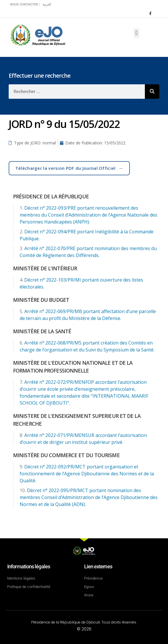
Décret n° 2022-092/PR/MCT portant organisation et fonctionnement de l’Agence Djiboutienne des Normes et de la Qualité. (87, 474)
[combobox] (77, 92)
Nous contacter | (25, 4)
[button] (136, 33)
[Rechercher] (152, 92)
